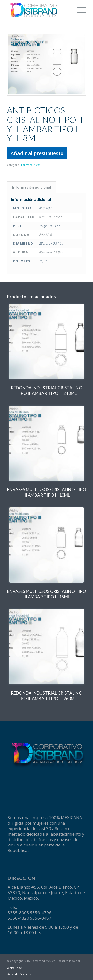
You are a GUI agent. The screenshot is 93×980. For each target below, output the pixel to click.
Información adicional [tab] (32, 187)
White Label (15, 968)
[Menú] (79, 10)
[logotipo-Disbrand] (39, 10)
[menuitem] (79, 10)
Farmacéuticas (31, 165)
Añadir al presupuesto (37, 153)
